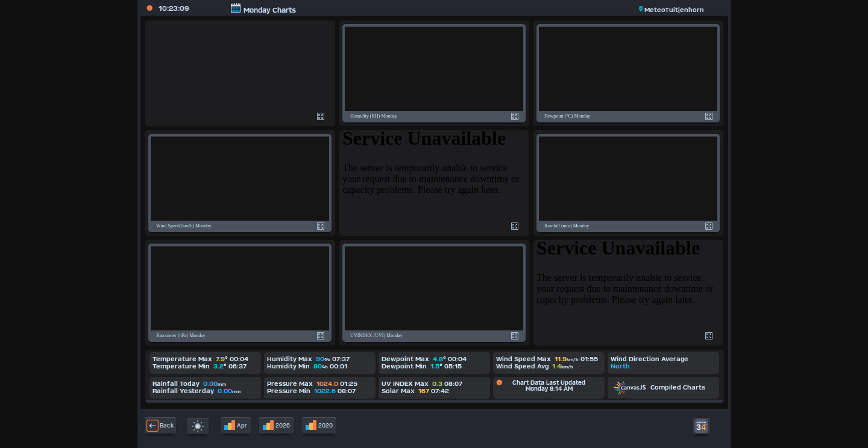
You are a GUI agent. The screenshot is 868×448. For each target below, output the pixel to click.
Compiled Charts (659, 387)
